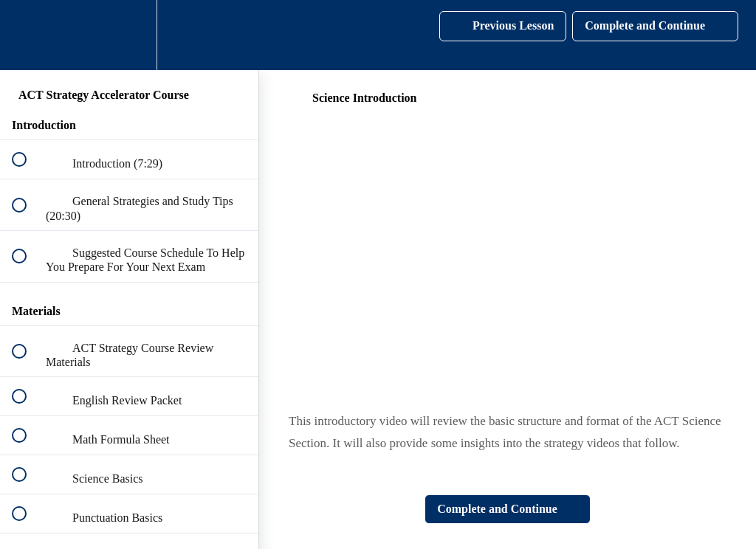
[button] (27, 35)
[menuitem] (129, 35)
